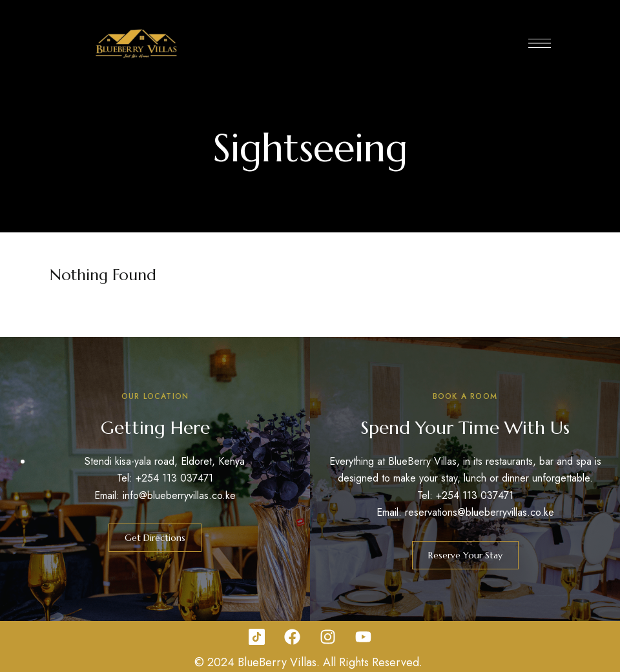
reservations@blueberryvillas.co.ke (480, 512)
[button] (155, 538)
